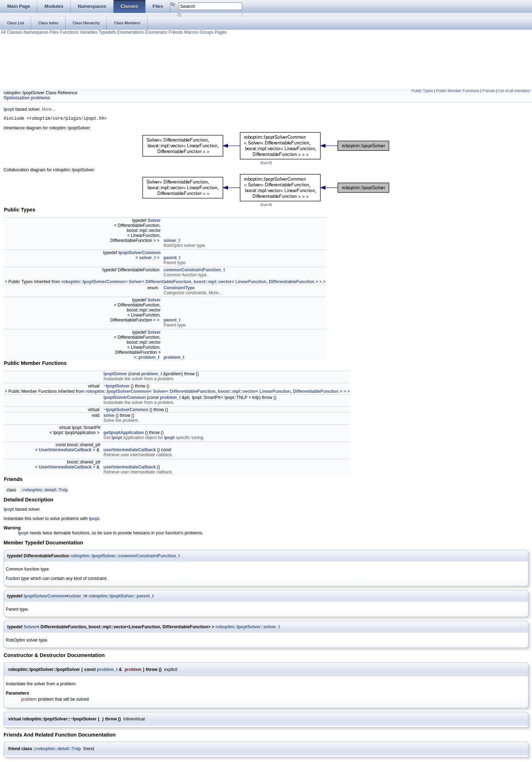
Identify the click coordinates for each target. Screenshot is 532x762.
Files (54, 32)
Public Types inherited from (165, 283)
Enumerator (155, 32)
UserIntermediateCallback (65, 451)
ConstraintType (179, 289)
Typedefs (107, 32)
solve (109, 416)
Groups (206, 32)
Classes (14, 32)
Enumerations (130, 32)
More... (49, 109)
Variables (88, 32)
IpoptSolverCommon (139, 254)
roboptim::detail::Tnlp (59, 750)
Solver (154, 222)
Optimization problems (27, 98)
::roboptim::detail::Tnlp (44, 491)
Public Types (422, 91)
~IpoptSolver (117, 387)
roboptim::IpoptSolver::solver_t (248, 628)
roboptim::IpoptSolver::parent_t (121, 597)
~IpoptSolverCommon (126, 411)
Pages (220, 32)
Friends (175, 32)
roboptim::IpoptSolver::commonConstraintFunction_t (125, 557)
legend (266, 164)
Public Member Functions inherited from (177, 392)
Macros (191, 32)
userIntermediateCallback (130, 451)
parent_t (172, 259)
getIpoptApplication (124, 434)
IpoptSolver (115, 375)
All (3, 32)
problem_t (149, 358)
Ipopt (9, 109)
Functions (69, 32)
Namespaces (35, 32)
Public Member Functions (457, 91)
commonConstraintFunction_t (194, 271)
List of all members (514, 91)
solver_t (172, 242)
